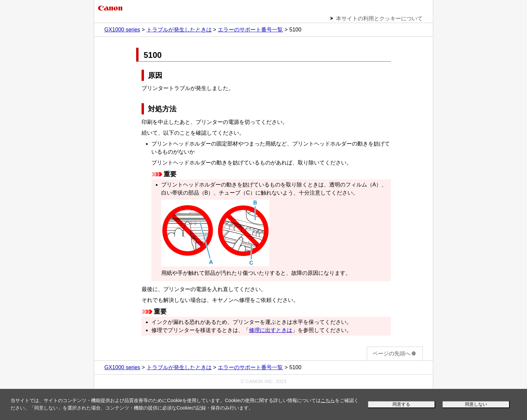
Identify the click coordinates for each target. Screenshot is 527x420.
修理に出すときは (271, 330)
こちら (328, 400)
